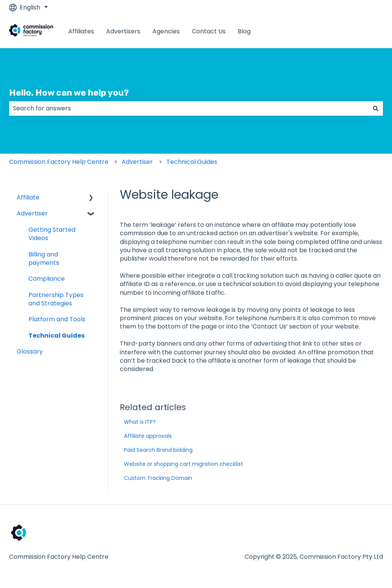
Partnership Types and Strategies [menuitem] (56, 299)
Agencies (166, 31)
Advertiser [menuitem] (32, 213)
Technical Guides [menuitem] (56, 336)
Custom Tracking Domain (158, 478)
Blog (244, 31)
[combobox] (189, 108)
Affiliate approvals (148, 436)
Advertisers (123, 31)
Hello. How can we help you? (69, 93)
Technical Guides (192, 162)
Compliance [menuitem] (47, 279)
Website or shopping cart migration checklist (183, 464)
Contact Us (209, 31)
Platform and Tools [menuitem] (57, 319)
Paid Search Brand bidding (158, 450)
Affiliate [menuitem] (28, 197)
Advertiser (137, 162)
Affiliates (81, 31)
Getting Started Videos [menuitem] (52, 234)
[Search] (376, 108)
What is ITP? (140, 422)
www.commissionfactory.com (331, 31)
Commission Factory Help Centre (59, 162)
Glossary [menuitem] (30, 351)
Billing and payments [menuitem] (44, 259)
